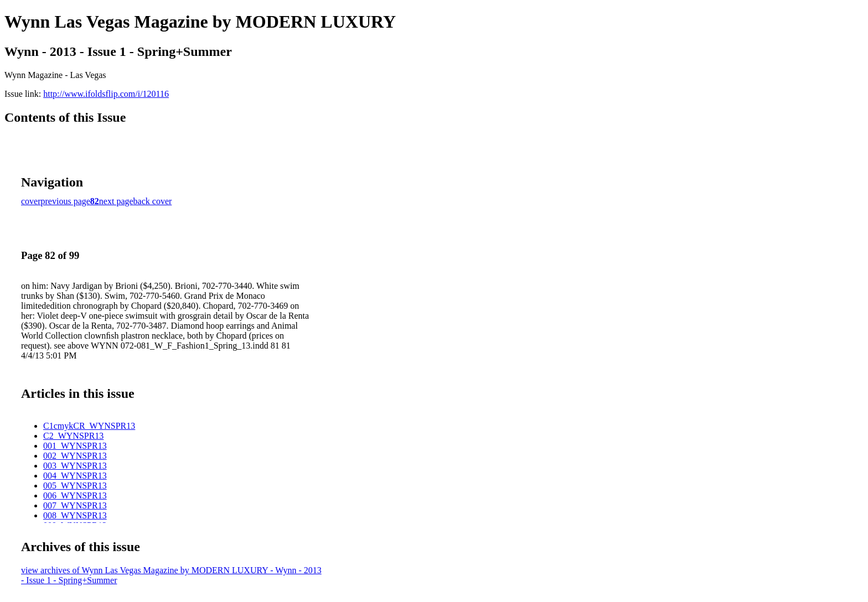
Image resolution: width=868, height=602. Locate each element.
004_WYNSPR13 (75, 476)
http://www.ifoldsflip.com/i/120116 (106, 94)
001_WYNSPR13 (75, 446)
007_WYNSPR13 (75, 505)
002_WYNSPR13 (75, 456)
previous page (66, 201)
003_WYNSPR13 (75, 466)
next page (116, 201)
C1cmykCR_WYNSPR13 (89, 426)
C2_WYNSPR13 (73, 436)
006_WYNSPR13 (75, 495)
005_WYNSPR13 (75, 486)
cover (31, 201)
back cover (153, 201)
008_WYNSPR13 (75, 515)
